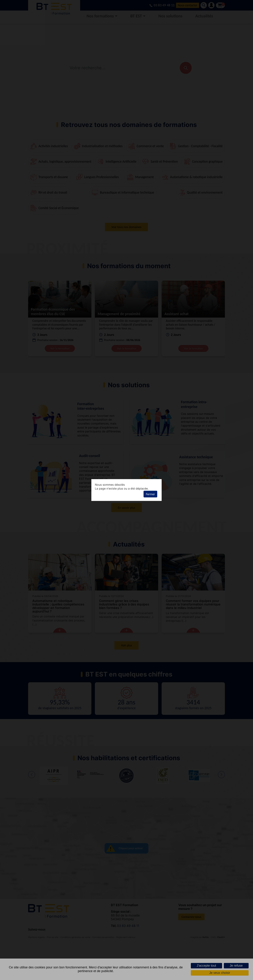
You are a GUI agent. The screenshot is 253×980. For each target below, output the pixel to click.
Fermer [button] (150, 494)
